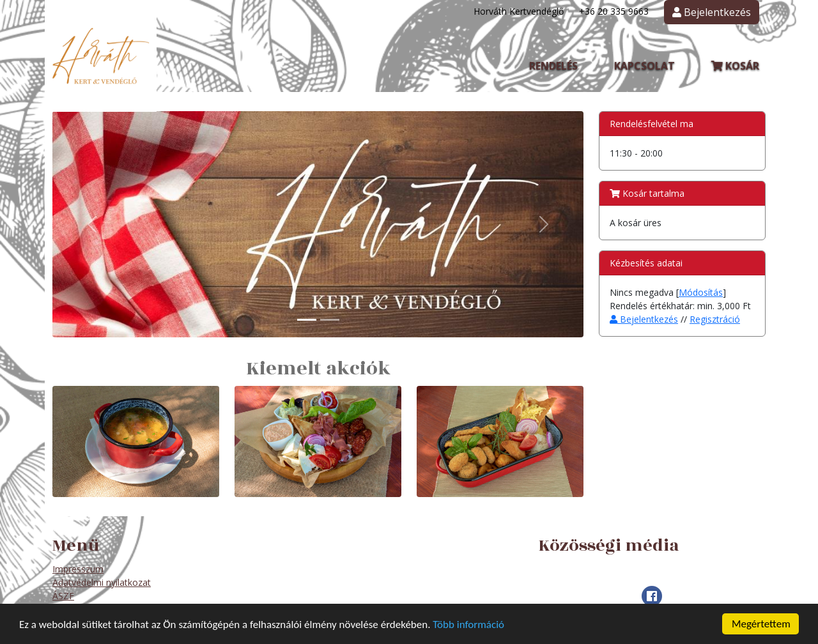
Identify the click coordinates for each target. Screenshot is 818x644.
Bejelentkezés (644, 319)
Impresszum (78, 569)
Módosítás (701, 292)
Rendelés (553, 66)
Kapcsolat (644, 66)
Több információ (468, 625)
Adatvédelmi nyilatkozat (102, 582)
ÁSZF (63, 596)
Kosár (735, 66)
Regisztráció (715, 319)
